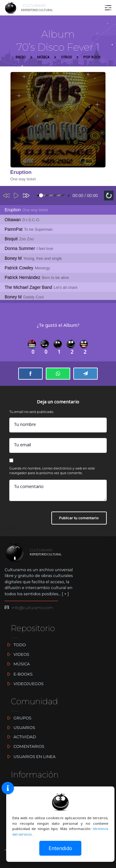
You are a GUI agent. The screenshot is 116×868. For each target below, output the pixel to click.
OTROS (66, 57)
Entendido (60, 848)
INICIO (21, 57)
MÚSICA (43, 57)
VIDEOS (17, 654)
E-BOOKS (19, 674)
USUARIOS (20, 727)
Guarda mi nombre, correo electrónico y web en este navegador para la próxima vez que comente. (52, 471)
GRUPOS (18, 718)
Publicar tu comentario (79, 518)
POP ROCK (92, 57)
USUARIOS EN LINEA (30, 756)
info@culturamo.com (29, 608)
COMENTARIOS (24, 746)
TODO (15, 645)
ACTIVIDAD (20, 737)
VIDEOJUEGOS (24, 684)
